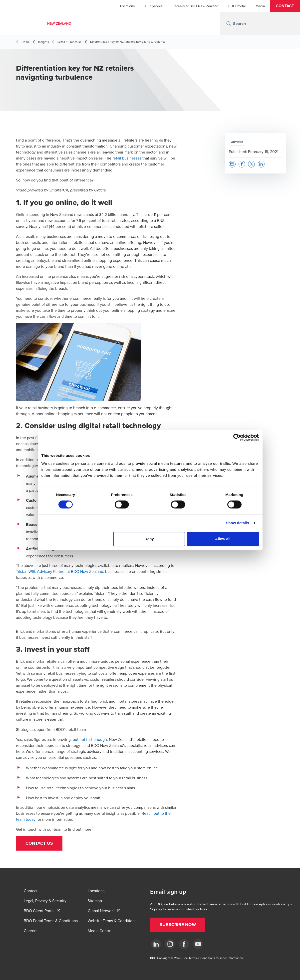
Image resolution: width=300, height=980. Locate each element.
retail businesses (127, 158)
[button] (285, 6)
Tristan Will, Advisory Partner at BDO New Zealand (60, 571)
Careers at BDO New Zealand (195, 6)
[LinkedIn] (156, 944)
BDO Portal (237, 6)
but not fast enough (90, 739)
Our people (154, 6)
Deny (149, 539)
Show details (237, 523)
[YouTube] (198, 944)
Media (260, 6)
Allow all (223, 539)
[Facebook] (184, 944)
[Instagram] (170, 944)
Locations (128, 6)
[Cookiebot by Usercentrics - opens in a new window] (237, 437)
